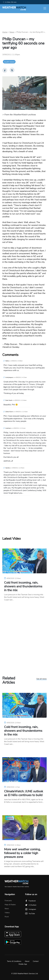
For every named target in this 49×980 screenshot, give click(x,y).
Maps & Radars (10, 905)
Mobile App (23, 964)
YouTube (30, 914)
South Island (9, 62)
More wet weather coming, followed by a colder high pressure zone (22, 853)
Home (5, 32)
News (12, 32)
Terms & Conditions (14, 961)
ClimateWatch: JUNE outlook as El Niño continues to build (24, 793)
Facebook (30, 901)
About (27, 961)
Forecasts (8, 901)
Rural (7, 917)
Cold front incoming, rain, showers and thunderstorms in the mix (23, 586)
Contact (36, 961)
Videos (7, 913)
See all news (42, 679)
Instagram (31, 909)
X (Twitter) (31, 905)
